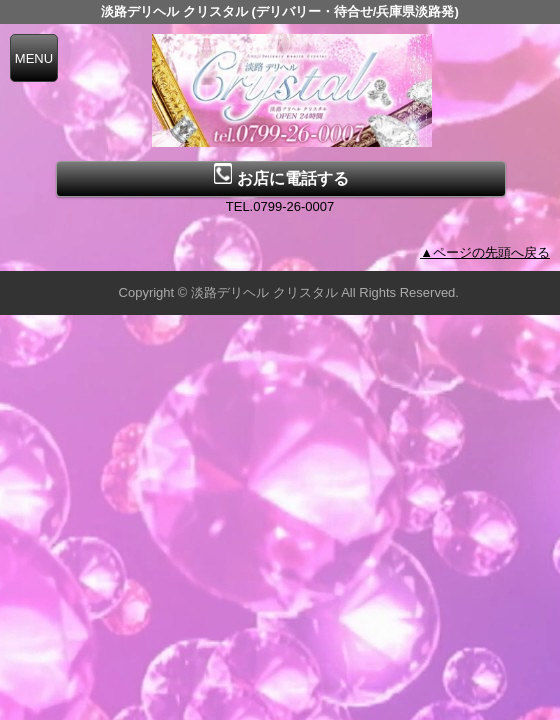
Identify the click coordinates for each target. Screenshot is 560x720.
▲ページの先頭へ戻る (485, 252)
